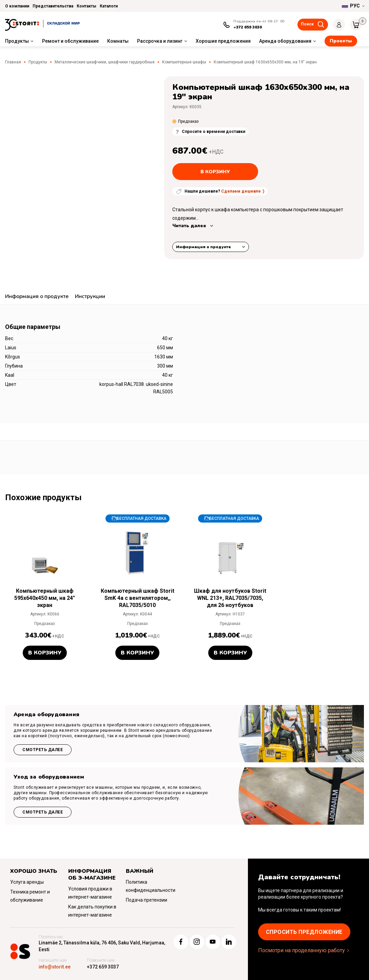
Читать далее (189, 226)
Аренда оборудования (285, 41)
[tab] (37, 297)
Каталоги (109, 6)
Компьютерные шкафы (184, 62)
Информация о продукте (203, 247)
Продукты (17, 41)
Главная (13, 62)
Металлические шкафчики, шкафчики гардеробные (105, 62)
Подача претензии (147, 900)
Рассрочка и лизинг (160, 41)
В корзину (215, 172)
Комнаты (118, 41)
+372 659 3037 (103, 967)
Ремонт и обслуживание (70, 41)
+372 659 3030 (248, 27)
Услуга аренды (27, 882)
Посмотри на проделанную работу (302, 950)
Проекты (341, 41)
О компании (17, 6)
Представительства (53, 6)
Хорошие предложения (223, 41)
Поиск (307, 24)
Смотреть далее (43, 750)
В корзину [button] (45, 653)
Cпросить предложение (304, 932)
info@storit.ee (55, 967)
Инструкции (90, 296)
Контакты (86, 6)
